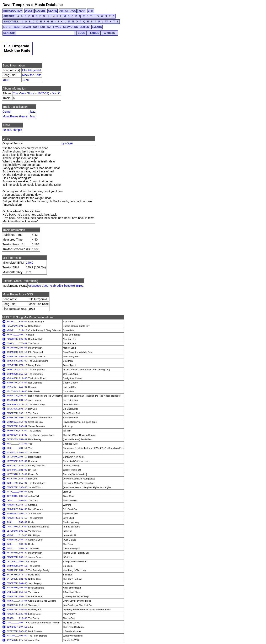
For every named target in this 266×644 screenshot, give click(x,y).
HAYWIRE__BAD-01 (17, 387)
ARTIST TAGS (68, 11)
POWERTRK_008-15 (17, 418)
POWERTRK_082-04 (17, 610)
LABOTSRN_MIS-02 (17, 527)
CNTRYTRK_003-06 (17, 631)
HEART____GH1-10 (17, 335)
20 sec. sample (12, 130)
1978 (25, 80)
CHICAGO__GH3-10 (17, 562)
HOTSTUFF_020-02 (17, 461)
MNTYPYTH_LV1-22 (17, 553)
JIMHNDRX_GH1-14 (17, 514)
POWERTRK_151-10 (17, 505)
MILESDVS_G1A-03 (17, 391)
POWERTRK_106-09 (17, 339)
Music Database (49, 5)
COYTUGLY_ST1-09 (17, 435)
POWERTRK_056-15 (17, 540)
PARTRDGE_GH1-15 (17, 570)
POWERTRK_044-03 (17, 583)
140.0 (30, 263)
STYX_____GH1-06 (17, 492)
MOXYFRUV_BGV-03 (17, 509)
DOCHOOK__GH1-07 (17, 470)
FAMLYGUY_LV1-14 (17, 466)
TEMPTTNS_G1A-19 (17, 370)
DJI (49, 27)
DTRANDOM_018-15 (17, 374)
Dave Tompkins (16, 5)
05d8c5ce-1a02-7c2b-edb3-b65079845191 (56, 286)
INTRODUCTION (13, 11)
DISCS (29, 11)
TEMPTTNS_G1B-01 (17, 483)
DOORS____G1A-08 (17, 618)
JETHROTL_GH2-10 (17, 496)
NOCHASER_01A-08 (17, 378)
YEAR (82, 11)
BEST (17, 27)
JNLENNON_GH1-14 (17, 400)
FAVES (57, 27)
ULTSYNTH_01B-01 (17, 474)
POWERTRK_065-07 (17, 426)
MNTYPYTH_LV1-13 (17, 365)
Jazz (33, 112)
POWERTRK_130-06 (17, 487)
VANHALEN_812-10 (17, 592)
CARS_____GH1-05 (17, 500)
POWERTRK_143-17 (17, 518)
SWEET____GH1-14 (17, 548)
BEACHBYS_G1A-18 (17, 404)
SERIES (84, 27)
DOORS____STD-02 (17, 343)
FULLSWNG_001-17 (17, 326)
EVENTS (97, 27)
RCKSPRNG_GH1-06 (17, 588)
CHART (27, 27)
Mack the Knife (32, 75)
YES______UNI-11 (17, 448)
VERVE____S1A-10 (17, 330)
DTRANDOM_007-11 (17, 566)
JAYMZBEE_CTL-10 (17, 640)
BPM (91, 11)
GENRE (52, 11)
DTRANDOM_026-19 (17, 352)
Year (5, 80)
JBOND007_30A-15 (17, 627)
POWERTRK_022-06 (17, 614)
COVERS (40, 11)
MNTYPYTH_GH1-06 (17, 348)
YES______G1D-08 (17, 444)
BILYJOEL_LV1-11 (17, 479)
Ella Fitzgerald (31, 70)
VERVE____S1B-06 (17, 601)
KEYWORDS (71, 27)
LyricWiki (67, 143)
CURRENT (39, 27)
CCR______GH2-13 (17, 623)
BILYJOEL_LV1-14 (17, 409)
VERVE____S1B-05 (17, 535)
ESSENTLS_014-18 (17, 605)
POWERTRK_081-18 (17, 596)
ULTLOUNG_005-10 (17, 457)
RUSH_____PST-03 (17, 544)
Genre (7, 112)
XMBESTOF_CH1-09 (17, 396)
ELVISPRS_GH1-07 (17, 439)
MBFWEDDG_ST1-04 (17, 431)
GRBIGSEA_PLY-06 (17, 422)
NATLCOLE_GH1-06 (17, 579)
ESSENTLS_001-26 (17, 452)
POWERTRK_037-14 (17, 557)
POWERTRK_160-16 (17, 413)
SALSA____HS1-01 (17, 322)
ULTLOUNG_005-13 (17, 531)
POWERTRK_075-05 (17, 383)
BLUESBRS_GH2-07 (17, 361)
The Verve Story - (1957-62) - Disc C (37, 93)
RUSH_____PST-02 (17, 522)
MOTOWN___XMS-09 (17, 636)
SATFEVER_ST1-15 (17, 575)
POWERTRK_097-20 (17, 356)
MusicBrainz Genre (15, 116)
